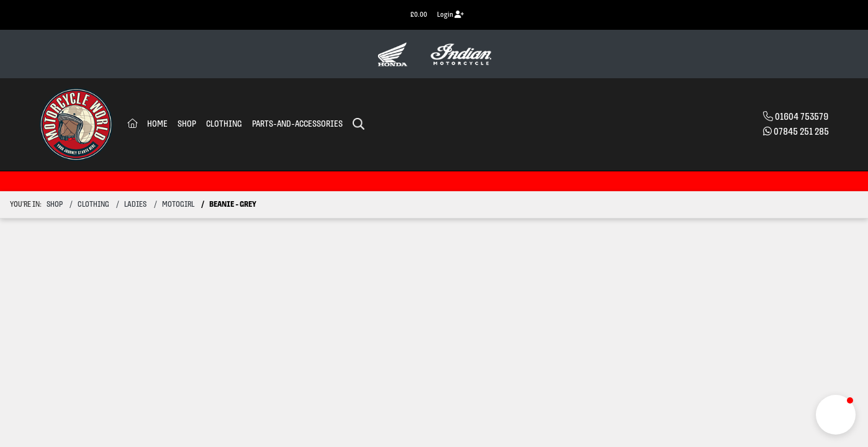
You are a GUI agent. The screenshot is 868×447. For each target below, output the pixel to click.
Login (450, 15)
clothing (93, 205)
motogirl (178, 205)
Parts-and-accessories (297, 124)
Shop (187, 124)
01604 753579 (802, 117)
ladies (135, 205)
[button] (836, 415)
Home (157, 124)
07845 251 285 (801, 132)
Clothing (224, 124)
